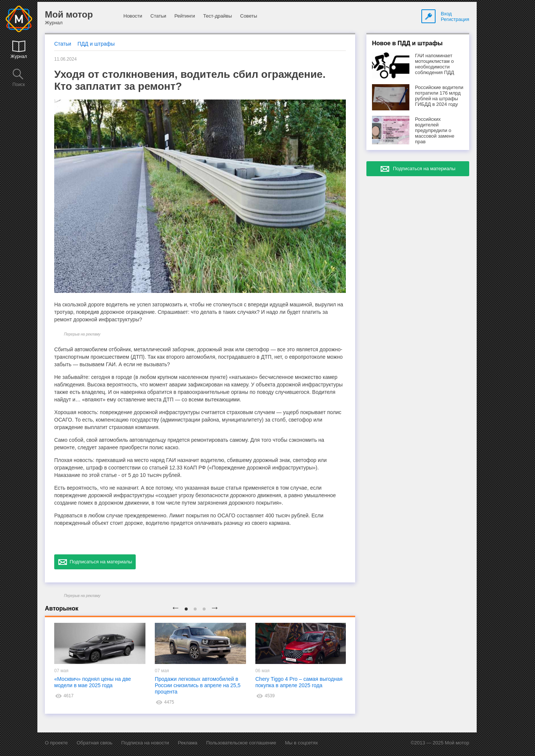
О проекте (56, 743)
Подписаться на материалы (95, 562)
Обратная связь (95, 743)
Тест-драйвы (217, 16)
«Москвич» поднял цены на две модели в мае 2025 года (93, 682)
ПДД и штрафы (96, 44)
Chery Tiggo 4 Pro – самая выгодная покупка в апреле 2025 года (299, 682)
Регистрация (455, 19)
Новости (133, 16)
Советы (248, 16)
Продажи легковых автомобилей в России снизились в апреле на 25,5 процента (198, 685)
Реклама (188, 743)
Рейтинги (185, 16)
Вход (446, 14)
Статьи (158, 16)
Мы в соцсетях (301, 743)
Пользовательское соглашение (241, 743)
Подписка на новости (145, 743)
